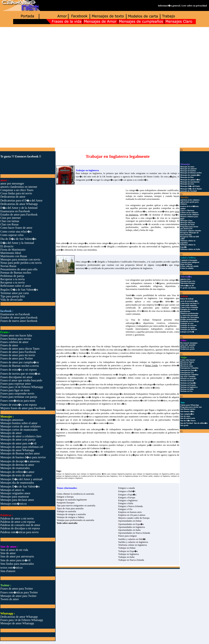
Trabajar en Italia (126, 557)
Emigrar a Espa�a (127, 495)
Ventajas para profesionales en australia (75, 520)
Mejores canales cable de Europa (134, 518)
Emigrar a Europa (65, 497)
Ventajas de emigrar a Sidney (71, 517)
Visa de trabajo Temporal (146, 320)
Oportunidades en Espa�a (131, 524)
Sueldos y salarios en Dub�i (132, 539)
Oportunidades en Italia (129, 530)
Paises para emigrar (128, 536)
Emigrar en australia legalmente (72, 500)
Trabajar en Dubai (127, 548)
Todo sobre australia (67, 523)
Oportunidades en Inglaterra (132, 527)
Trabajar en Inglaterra (129, 554)
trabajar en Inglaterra (91, 173)
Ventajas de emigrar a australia (71, 514)
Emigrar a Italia (126, 503)
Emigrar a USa (125, 509)
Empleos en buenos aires (130, 512)
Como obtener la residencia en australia (75, 494)
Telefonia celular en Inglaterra (133, 545)
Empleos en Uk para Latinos (132, 515)
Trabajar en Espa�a (128, 551)
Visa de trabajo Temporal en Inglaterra (152, 297)
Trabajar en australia (66, 511)
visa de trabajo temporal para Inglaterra (118, 384)
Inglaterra (148, 268)
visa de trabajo (170, 173)
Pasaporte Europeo (66, 503)
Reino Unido (172, 417)
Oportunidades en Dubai (130, 521)
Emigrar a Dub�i (127, 491)
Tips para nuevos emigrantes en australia (76, 505)
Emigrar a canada (127, 488)
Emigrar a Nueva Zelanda (130, 506)
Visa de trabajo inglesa (106, 442)
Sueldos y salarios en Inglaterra (133, 542)
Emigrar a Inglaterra (128, 500)
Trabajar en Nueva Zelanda (131, 560)
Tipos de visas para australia (70, 508)
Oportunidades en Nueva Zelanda (134, 533)
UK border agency (111, 177)
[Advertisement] (104, 56)
